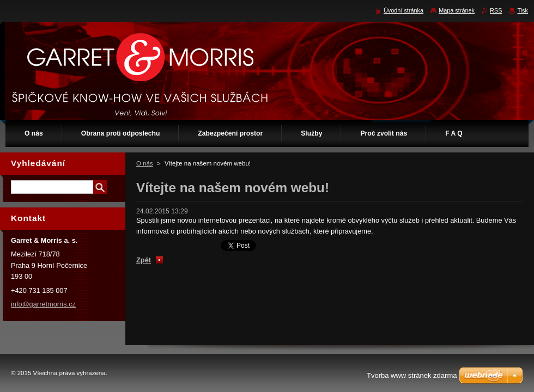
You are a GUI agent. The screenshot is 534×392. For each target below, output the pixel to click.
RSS (496, 10)
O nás (145, 163)
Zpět (144, 260)
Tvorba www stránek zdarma (412, 375)
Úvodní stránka (403, 10)
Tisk (523, 10)
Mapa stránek (457, 10)
